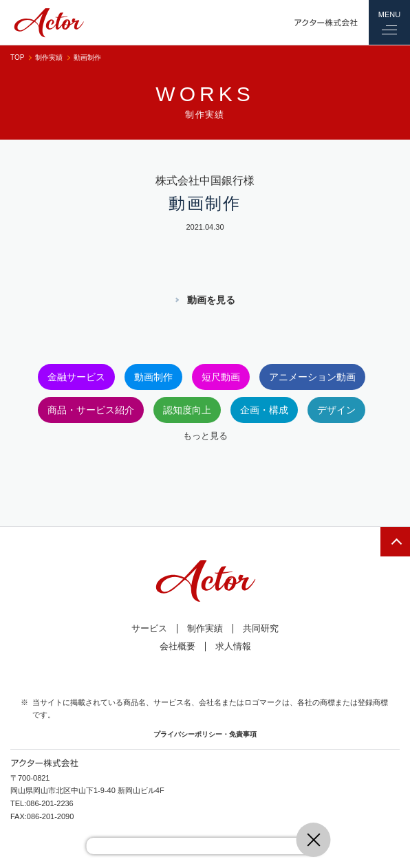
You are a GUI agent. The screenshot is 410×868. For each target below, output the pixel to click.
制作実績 (49, 57)
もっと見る (205, 436)
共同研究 (261, 628)
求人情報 (233, 646)
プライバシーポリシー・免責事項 (205, 734)
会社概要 (177, 646)
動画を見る (211, 300)
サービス (149, 628)
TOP (17, 57)
